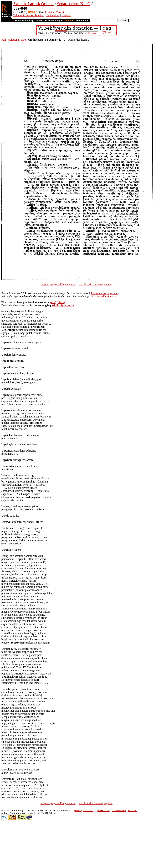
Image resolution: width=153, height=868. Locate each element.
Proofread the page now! (104, 293)
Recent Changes (54, 21)
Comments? (81, 21)
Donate (69, 21)
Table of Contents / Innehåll (29, 15)
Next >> (66, 15)
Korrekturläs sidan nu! (105, 296)
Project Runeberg (23, 21)
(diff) (53, 302)
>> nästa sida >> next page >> (96, 284)
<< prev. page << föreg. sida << (58, 284)
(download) (104, 811)
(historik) (69, 305)
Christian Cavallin (55, 12)
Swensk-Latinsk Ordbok (34, 4)
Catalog (39, 21)
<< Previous (53, 15)
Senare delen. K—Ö (74, 4)
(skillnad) (57, 305)
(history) (61, 302)
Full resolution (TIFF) (14, 40)
